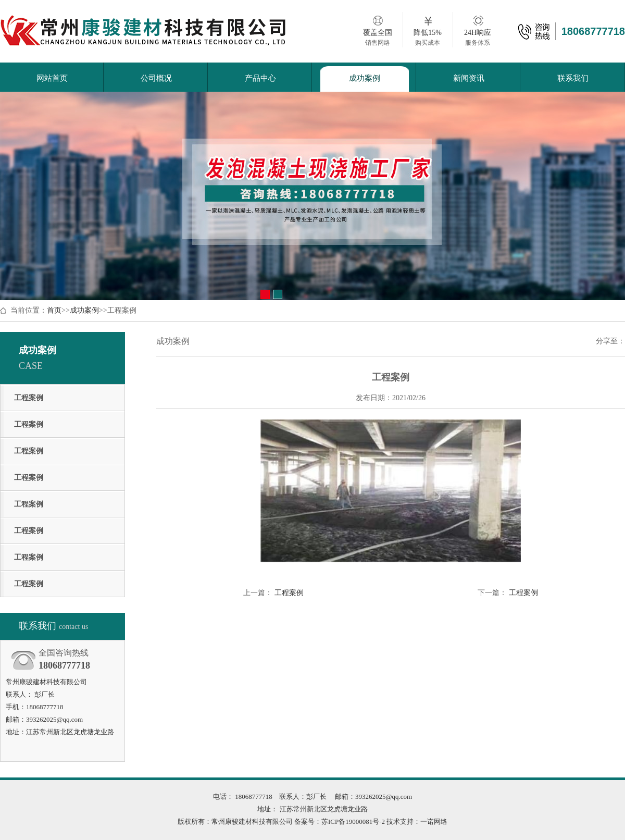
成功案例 (365, 78)
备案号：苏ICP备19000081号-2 (340, 822)
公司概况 (156, 78)
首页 (54, 310)
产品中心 (260, 78)
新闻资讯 (469, 78)
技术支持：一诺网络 (416, 822)
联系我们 (573, 78)
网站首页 (52, 78)
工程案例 (29, 398)
